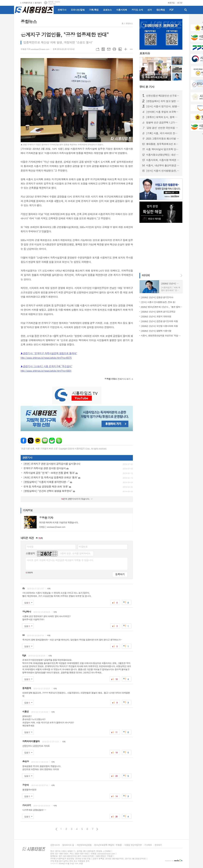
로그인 (180, 3)
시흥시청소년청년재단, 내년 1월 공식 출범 (163, 155)
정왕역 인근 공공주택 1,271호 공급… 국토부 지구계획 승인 (163, 123)
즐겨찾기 (38, 3)
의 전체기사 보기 (117, 379)
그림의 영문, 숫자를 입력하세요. (75, 553)
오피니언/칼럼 (78, 10)
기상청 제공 (52, 4)
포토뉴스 (107, 10)
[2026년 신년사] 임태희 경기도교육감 (158, 312)
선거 (150, 10)
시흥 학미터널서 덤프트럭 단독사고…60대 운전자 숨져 (163, 149)
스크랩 (120, 49)
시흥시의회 (122, 10)
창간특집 (161, 10)
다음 (97, 829)
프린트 (114, 49)
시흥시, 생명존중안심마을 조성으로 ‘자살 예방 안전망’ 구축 (162, 336)
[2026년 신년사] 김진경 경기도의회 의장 (159, 321)
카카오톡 (38, 441)
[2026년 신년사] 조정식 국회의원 (156, 316)
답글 (27, 603)
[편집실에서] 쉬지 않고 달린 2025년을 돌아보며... (163, 101)
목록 (103, 49)
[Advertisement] (160, 248)
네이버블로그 (45, 441)
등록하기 (120, 574)
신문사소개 (55, 845)
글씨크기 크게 (126, 49)
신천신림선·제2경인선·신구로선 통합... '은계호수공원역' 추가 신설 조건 (163, 96)
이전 (56, 829)
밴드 (59, 441)
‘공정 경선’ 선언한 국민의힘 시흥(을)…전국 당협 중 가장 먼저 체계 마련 (163, 128)
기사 (147, 87)
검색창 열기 (186, 10)
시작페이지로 (27, 3)
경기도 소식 (137, 10)
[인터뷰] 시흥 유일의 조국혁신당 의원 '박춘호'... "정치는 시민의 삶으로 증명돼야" (163, 112)
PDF (171, 10)
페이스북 (24, 441)
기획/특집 (94, 10)
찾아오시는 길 (68, 845)
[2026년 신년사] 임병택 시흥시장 (156, 331)
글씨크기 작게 (131, 49)
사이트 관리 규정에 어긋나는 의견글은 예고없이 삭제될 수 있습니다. (60, 560)
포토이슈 (145, 53)
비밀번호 (83, 547)
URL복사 (98, 49)
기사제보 (148, 845)
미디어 (146, 275)
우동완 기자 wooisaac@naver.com (35, 49)
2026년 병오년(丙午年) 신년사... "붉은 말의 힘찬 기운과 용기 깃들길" (162, 307)
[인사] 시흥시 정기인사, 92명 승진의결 (163, 106)
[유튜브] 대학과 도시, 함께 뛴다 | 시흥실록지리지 (163, 117)
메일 (109, 49)
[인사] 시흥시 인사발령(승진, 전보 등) (163, 171)
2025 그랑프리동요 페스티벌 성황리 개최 (163, 139)
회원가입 (171, 3)
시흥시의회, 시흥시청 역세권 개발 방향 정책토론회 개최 (163, 160)
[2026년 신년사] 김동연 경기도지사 (157, 297)
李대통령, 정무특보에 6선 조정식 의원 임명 (163, 144)
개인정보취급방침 (84, 845)
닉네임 (30, 547)
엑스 (31, 441)
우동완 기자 (46, 518)
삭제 (49, 589)
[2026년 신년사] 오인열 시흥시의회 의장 (159, 326)
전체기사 (62, 10)
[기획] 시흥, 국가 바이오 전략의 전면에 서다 (163, 133)
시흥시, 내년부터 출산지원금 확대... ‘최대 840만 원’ (163, 165)
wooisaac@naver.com (52, 527)
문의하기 (158, 845)
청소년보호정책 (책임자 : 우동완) (108, 845)
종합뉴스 (129, 23)
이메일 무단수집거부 (133, 845)
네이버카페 (52, 441)
